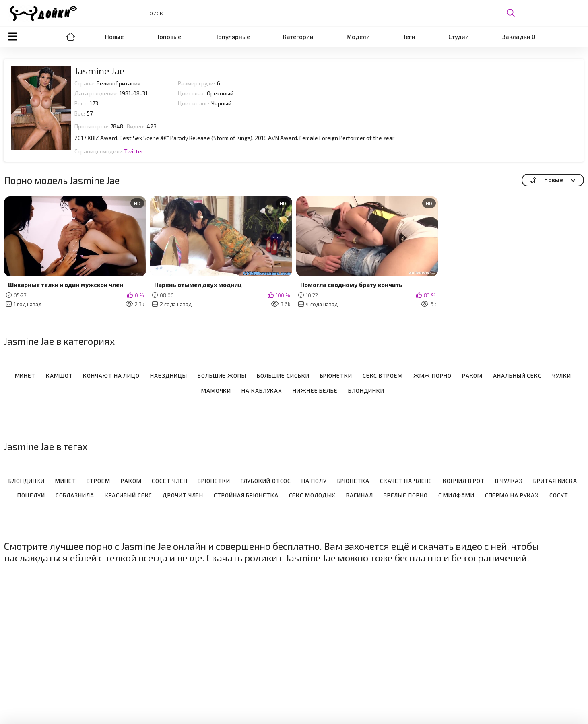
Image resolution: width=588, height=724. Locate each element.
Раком (472, 376)
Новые (114, 37)
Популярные (232, 37)
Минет (25, 376)
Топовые (169, 37)
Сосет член (169, 481)
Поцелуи (31, 495)
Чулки (562, 376)
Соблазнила (75, 495)
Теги (409, 37)
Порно (71, 37)
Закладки (519, 37)
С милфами (456, 495)
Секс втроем (383, 376)
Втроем (98, 481)
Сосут (559, 495)
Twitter (134, 151)
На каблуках (262, 391)
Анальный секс (517, 376)
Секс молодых (313, 495)
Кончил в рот (464, 481)
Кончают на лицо (111, 376)
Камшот (59, 376)
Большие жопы (222, 376)
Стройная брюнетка (246, 495)
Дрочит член (183, 495)
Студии (459, 37)
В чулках (509, 481)
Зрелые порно (406, 495)
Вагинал (359, 495)
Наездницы (169, 376)
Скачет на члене (406, 481)
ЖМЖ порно (432, 376)
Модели (358, 37)
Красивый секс (129, 495)
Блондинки (366, 391)
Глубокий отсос (266, 481)
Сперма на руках (512, 495)
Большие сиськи (283, 376)
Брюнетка (353, 481)
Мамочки (216, 391)
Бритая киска (555, 481)
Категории (298, 37)
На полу (314, 481)
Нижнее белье (315, 391)
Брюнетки (336, 376)
